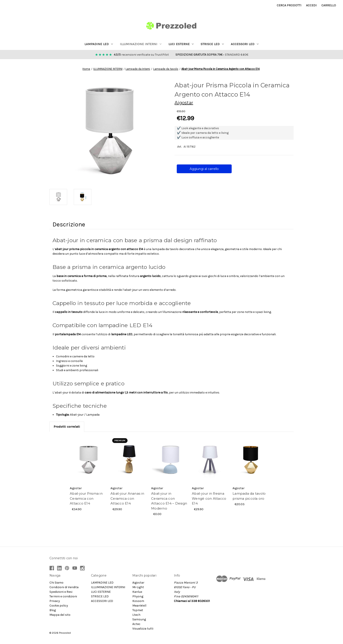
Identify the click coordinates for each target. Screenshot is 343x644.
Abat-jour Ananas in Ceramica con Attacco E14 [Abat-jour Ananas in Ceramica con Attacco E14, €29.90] (127, 498)
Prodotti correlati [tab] (67, 427)
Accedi (311, 5)
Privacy (55, 601)
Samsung (139, 619)
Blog (53, 610)
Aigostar (138, 583)
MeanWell (139, 606)
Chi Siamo (56, 583)
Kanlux (137, 592)
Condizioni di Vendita (64, 587)
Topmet (138, 610)
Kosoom (138, 601)
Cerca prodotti (289, 5)
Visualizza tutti (143, 629)
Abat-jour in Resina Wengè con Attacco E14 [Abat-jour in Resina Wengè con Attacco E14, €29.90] (209, 498)
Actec (136, 624)
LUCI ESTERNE (181, 44)
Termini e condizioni (63, 596)
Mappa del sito (60, 615)
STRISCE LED (212, 44)
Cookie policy (59, 606)
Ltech (136, 615)
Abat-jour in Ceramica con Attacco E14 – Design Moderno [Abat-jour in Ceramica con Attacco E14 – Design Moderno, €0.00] (169, 501)
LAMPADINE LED (99, 44)
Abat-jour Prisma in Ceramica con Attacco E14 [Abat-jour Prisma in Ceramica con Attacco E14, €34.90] (86, 498)
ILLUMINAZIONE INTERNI (141, 44)
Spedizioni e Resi (61, 592)
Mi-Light (138, 587)
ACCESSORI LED (245, 44)
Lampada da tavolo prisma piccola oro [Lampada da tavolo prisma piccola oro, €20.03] (249, 496)
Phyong (138, 596)
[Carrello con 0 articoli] (329, 5)
